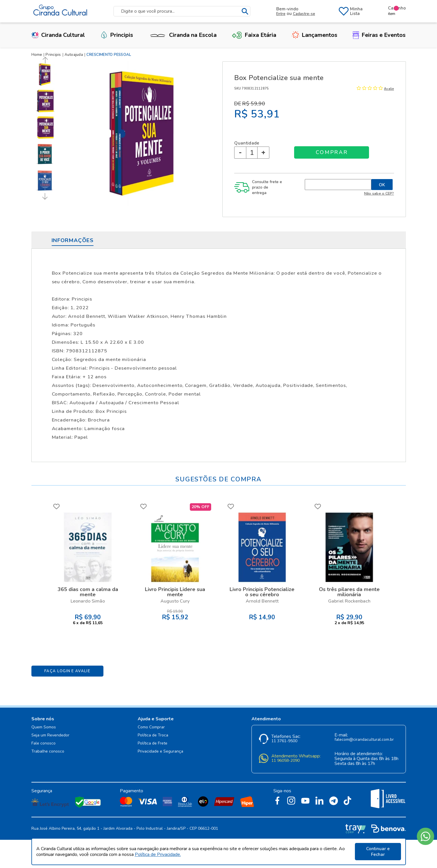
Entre (281, 14)
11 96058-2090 (285, 761)
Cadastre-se (304, 14)
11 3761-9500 (284, 741)
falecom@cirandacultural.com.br (364, 740)
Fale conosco (43, 743)
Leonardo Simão (88, 601)
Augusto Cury (175, 601)
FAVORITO (56, 506)
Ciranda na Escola (183, 35)
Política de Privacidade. (158, 854)
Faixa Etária (254, 35)
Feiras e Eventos (379, 35)
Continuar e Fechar (378, 852)
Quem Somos (44, 727)
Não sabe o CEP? (379, 193)
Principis (117, 35)
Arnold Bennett (262, 601)
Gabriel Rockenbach (349, 601)
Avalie (389, 89)
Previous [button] (46, 60)
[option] (46, 75)
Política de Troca (153, 735)
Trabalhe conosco (48, 752)
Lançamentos (315, 35)
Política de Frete (153, 743)
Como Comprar (151, 727)
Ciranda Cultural (58, 35)
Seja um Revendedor (50, 735)
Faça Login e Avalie (67, 671)
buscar (245, 11)
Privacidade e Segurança (160, 752)
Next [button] (44, 196)
